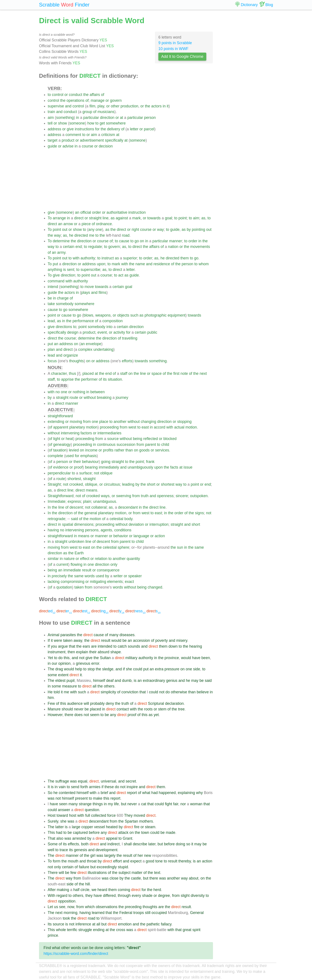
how (91, 123)
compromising (73, 582)
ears (86, 646)
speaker (135, 576)
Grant (127, 838)
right (135, 230)
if (124, 669)
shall (128, 844)
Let (50, 907)
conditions (123, 530)
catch (122, 646)
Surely (53, 821)
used (70, 456)
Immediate (57, 501)
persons (92, 530)
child (165, 445)
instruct (108, 258)
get (102, 123)
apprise (67, 379)
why (199, 793)
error (95, 663)
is (64, 270)
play (101, 106)
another (120, 422)
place (104, 422)
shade (147, 896)
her (140, 855)
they (89, 896)
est (82, 611)
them (184, 258)
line (105, 218)
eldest (60, 681)
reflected (150, 439)
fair (176, 804)
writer (118, 576)
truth (145, 496)
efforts (127, 361)
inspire (132, 787)
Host (52, 815)
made (171, 833)
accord (160, 427)
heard (102, 890)
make (98, 798)
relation (101, 559)
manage (98, 100)
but (123, 804)
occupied (159, 913)
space (157, 374)
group (87, 112)
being (137, 439)
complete (55, 456)
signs (199, 513)
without (90, 398)
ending (99, 930)
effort (117, 861)
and (68, 106)
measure (70, 686)
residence (162, 264)
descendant (128, 507)
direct (79, 218)
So (50, 793)
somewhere (116, 123)
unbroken (76, 542)
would (116, 640)
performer (89, 379)
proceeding (109, 427)
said (75, 519)
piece (86, 224)
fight (168, 804)
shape (116, 652)
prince (53, 935)
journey (122, 398)
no (58, 392)
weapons (103, 315)
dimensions (84, 524)
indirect (114, 844)
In (49, 507)
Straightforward (61, 496)
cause (124, 241)
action (160, 536)
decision (106, 146)
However (55, 715)
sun (180, 547)
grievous (83, 663)
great (187, 930)
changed (155, 587)
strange (85, 804)
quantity (133, 559)
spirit (196, 930)
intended (105, 646)
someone (77, 123)
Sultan (105, 658)
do (60, 658)
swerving (124, 496)
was (73, 781)
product (68, 140)
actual (179, 427)
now (71, 907)
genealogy (62, 445)
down (173, 646)
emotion (125, 924)
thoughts (76, 361)
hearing (196, 646)
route (74, 398)
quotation (64, 587)
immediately (109, 467)
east (145, 427)
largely (110, 855)
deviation (136, 524)
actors (156, 106)
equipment (177, 315)
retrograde (56, 519)
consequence (108, 570)
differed (109, 896)
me (92, 235)
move (89, 287)
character (59, 374)
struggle (85, 930)
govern (116, 100)
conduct (76, 95)
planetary (77, 427)
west (132, 427)
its (105, 379)
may (195, 681)
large (76, 827)
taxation (60, 450)
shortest (74, 479)
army (61, 252)
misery (182, 640)
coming (124, 890)
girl (93, 855)
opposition (67, 901)
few (73, 873)
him (51, 698)
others (109, 686)
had (154, 793)
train (51, 112)
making (63, 890)
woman (196, 804)
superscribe (90, 270)
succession (126, 445)
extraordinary (154, 681)
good (150, 861)
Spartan (132, 821)
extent (63, 675)
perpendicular (59, 473)
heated (112, 827)
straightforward (60, 416)
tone (159, 861)
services (162, 450)
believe (203, 692)
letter (134, 129)
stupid (123, 867)
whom (204, 264)
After (52, 890)
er (64, 611)
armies (95, 787)
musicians (106, 112)
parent (151, 445)
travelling (130, 338)
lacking (54, 582)
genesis (80, 850)
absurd (104, 652)
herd (157, 890)
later (152, 844)
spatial (68, 524)
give (70, 129)
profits (108, 450)
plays (86, 293)
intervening (70, 433)
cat (144, 804)
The (51, 669)
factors (86, 433)
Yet (50, 658)
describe (140, 844)
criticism (108, 135)
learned (98, 913)
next (203, 374)
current (62, 564)
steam (150, 827)
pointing (198, 230)
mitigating (98, 582)
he (71, 235)
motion (92, 427)
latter (59, 827)
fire (137, 827)
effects (73, 844)
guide (52, 146)
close (114, 878)
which (90, 907)
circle (85, 890)
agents (106, 530)
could (138, 669)
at (122, 118)
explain (82, 652)
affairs (95, 95)
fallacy (166, 924)
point (183, 218)
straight (95, 218)
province (172, 658)
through (124, 896)
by (189, 230)
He (50, 692)
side (197, 669)
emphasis (89, 456)
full (88, 815)
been (206, 658)
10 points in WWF (173, 49)
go (137, 241)
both (85, 844)
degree (164, 896)
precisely (59, 576)
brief (104, 793)
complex (85, 349)
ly (117, 611)
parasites (68, 635)
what (146, 793)
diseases (127, 635)
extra (159, 669)
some (52, 675)
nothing (79, 392)
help (79, 669)
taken (79, 587)
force (111, 815)
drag (59, 669)
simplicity (108, 692)
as (113, 218)
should (67, 709)
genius (172, 681)
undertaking (103, 349)
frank (150, 462)
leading (128, 484)
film (92, 106)
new (148, 855)
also (60, 838)
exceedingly (107, 867)
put (55, 264)
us (56, 907)
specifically (114, 140)
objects (123, 315)
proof (78, 467)
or (66, 95)
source (113, 439)
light (57, 439)
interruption (159, 524)
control (58, 95)
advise (68, 146)
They (128, 815)
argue (63, 646)
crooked (76, 484)
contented (67, 793)
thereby (184, 861)
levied (74, 450)
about (193, 878)
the (86, 95)
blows (88, 315)
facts (174, 467)
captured (80, 833)
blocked (170, 439)
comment (73, 135)
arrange (59, 218)
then (71, 652)
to (49, 95)
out (65, 230)
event (102, 332)
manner (176, 241)
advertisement (92, 140)
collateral (99, 507)
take (51, 304)
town (145, 833)
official (86, 212)
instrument (57, 652)
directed (81, 235)
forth (84, 787)
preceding (133, 907)
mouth (73, 861)
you (54, 646)
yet (156, 715)
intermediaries (110, 433)
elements (115, 582)
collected (99, 815)
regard (62, 896)
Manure (54, 709)
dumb (127, 681)
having (53, 530)
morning (70, 913)
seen (63, 804)
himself (99, 681)
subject (125, 873)
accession (141, 640)
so (188, 844)
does (78, 715)
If (49, 640)
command (56, 281)
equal (83, 781)
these (109, 787)
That (51, 838)
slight (185, 896)
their (77, 462)
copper (87, 827)
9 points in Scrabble (175, 43)
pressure (172, 669)
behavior (121, 536)
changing (148, 422)
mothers (146, 821)
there (69, 715)
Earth (79, 553)
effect (85, 559)
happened (167, 793)
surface (86, 473)
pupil (71, 681)
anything (55, 270)
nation (173, 247)
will (86, 703)
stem (162, 709)
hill (88, 884)
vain (62, 787)
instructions (84, 129)
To (50, 218)
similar (53, 559)
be (50, 298)
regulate (95, 247)
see (62, 907)
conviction (130, 692)
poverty (162, 640)
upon (101, 264)
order (97, 212)
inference (83, 924)
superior (130, 258)
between (98, 392)
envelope (93, 344)
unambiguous (105, 501)
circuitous (112, 484)
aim (51, 118)
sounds (134, 646)
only (114, 564)
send (75, 787)
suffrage (62, 781)
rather (119, 450)
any (91, 230)
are (94, 646)
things (98, 804)
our (54, 663)
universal (108, 781)
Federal (126, 913)
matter (137, 873)
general (91, 513)
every (136, 896)
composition (112, 321)
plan (51, 349)
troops (139, 913)
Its (50, 924)
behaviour (90, 462)
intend (53, 287)
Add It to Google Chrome (182, 57)
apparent (61, 427)
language (141, 536)
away (78, 640)
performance (83, 321)
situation (115, 379)
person (150, 118)
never (79, 709)
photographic (156, 315)
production (129, 106)
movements (200, 247)
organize (71, 355)
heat (69, 439)
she (129, 669)
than (129, 450)
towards (154, 218)
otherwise (179, 692)
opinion (64, 663)
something (65, 118)
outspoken (199, 496)
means (92, 490)
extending (56, 422)
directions (64, 327)
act (121, 275)
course (88, 146)
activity (119, 332)
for (97, 129)
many (114, 635)
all (94, 686)
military (131, 658)
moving (76, 422)
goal (168, 218)
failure (84, 867)
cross (121, 930)
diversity (198, 896)
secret (131, 781)
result (87, 570)
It (49, 787)
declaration (174, 703)
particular (91, 118)
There (53, 873)
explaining (186, 793)
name (140, 264)
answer (64, 810)
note (184, 374)
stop (91, 669)
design (73, 332)
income (91, 450)
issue (188, 467)
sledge (108, 669)
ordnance (104, 224)
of (103, 95)
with (76, 258)
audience (75, 703)
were (58, 640)
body (128, 519)
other (115, 106)
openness (165, 496)
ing (100, 611)
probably (97, 703)
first (176, 374)
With (51, 896)
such (134, 315)
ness (135, 611)
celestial (117, 519)
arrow (68, 224)
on (142, 241)
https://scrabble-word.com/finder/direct (76, 954)
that (72, 646)
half (76, 890)
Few (51, 703)
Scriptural (156, 703)
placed (88, 374)
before (94, 833)
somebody (65, 304)
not (96, 473)
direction (107, 118)
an (77, 212)
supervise (56, 106)
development (106, 850)
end (79, 247)
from (87, 422)
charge (63, 298)
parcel (149, 129)
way (160, 230)
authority (88, 258)
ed (47, 611)
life (116, 804)
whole (61, 930)
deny (110, 703)
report (132, 793)
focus (52, 361)
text (157, 873)
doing (180, 844)
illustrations (97, 873)
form (56, 861)
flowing (77, 564)
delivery (114, 129)
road (126, 235)
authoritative (117, 212)
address (54, 129)
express (74, 501)
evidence (61, 467)
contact (123, 709)
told (57, 692)
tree (181, 709)
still (148, 913)
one (99, 230)
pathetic (153, 924)
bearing (91, 467)
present (81, 798)
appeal (112, 838)
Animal (54, 635)
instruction (137, 212)
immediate (72, 570)
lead (51, 321)
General (197, 913)
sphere (123, 547)
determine (61, 241)
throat (92, 861)
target (53, 140)
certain (69, 247)
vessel (99, 827)
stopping (184, 422)
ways (105, 496)
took (66, 918)
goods (145, 450)
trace (64, 850)
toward (62, 815)
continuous (106, 445)
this (67, 658)
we (94, 890)
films (102, 293)
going (106, 462)
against (122, 218)
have (196, 658)
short (151, 484)
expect (136, 861)
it (168, 106)
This (51, 833)
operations (75, 100)
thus (72, 374)
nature (69, 559)
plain (87, 501)
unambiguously (140, 467)
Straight (54, 484)
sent (71, 270)
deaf (110, 681)
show (63, 123)
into (109, 327)
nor (183, 804)
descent (76, 507)
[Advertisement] (130, 179)
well (51, 850)
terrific (72, 930)
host (73, 815)
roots (148, 709)
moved (139, 815)
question (92, 810)
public (152, 332)
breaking (104, 398)
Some (53, 844)
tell (50, 123)
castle (136, 878)
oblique (106, 473)
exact (129, 582)
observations (107, 907)
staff (124, 374)
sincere (182, 496)
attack (123, 833)
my (110, 804)
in (164, 106)
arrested (79, 838)
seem (95, 715)
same (199, 547)
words (90, 576)
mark (136, 218)
